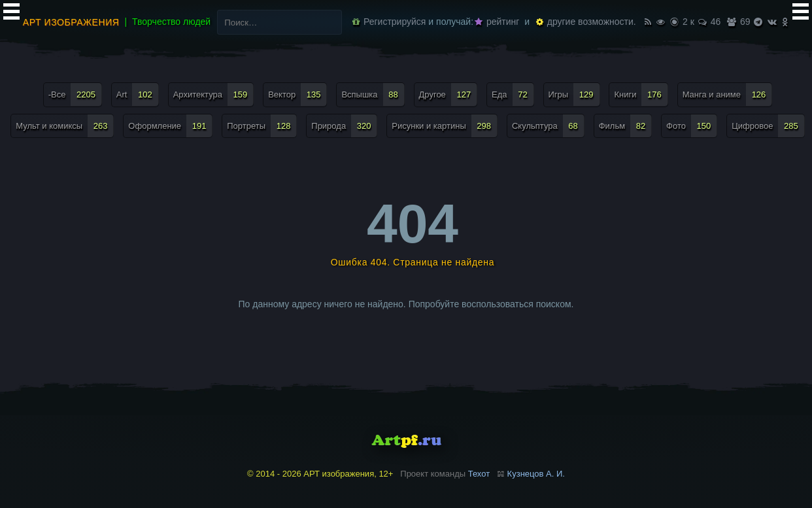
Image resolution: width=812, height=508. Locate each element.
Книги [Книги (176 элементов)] (641, 94)
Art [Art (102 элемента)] (138, 94)
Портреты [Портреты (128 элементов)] (262, 126)
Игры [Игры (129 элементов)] (574, 94)
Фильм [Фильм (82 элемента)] (626, 126)
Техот (479, 474)
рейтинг (497, 22)
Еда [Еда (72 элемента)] (513, 94)
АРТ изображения (71, 22)
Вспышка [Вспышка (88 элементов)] (373, 94)
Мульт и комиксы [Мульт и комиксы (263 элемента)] (65, 126)
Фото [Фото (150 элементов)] (692, 126)
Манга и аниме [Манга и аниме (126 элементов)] (728, 94)
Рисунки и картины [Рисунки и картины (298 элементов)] (445, 126)
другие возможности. (586, 22)
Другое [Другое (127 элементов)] (448, 94)
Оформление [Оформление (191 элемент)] (170, 126)
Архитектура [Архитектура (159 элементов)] (214, 94)
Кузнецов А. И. (536, 474)
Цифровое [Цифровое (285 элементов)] (768, 126)
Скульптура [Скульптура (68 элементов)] (548, 126)
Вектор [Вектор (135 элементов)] (297, 94)
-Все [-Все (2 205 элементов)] (75, 94)
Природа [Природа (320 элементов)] (344, 126)
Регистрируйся (389, 22)
